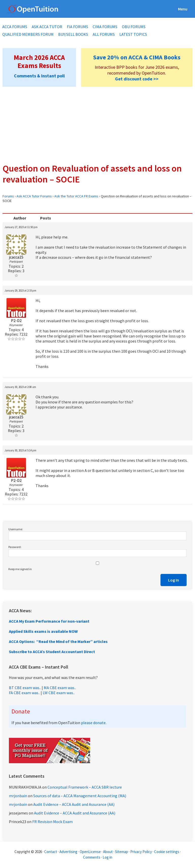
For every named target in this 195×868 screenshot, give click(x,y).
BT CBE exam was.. (25, 688)
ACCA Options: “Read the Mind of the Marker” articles (58, 641)
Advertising (68, 852)
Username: (16, 529)
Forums (8, 196)
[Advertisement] (97, 125)
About (108, 852)
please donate (93, 723)
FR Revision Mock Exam (52, 822)
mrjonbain (18, 796)
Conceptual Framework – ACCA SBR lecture (85, 787)
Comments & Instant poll (39, 76)
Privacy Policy (141, 852)
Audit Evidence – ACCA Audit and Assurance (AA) (74, 804)
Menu (183, 9)
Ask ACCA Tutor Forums (34, 196)
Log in (107, 857)
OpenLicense (91, 852)
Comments (92, 857)
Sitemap (121, 852)
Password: (15, 547)
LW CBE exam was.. (59, 693)
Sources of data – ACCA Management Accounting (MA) (80, 796)
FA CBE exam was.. (24, 693)
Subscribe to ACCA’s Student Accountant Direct (52, 652)
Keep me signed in (20, 569)
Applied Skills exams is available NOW (43, 631)
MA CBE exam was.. (60, 688)
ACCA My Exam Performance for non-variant (49, 621)
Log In (174, 580)
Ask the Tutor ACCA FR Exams (76, 196)
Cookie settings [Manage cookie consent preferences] (167, 852)
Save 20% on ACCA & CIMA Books (137, 57)
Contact (51, 852)
